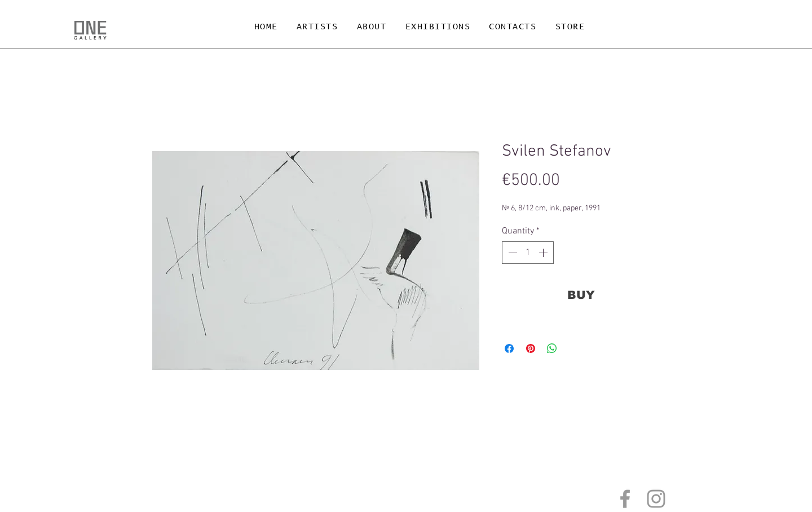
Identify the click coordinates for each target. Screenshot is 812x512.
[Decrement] (511, 253)
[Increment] (544, 253)
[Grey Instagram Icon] (656, 499)
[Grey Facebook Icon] (625, 499)
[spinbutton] (528, 253)
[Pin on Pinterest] (531, 348)
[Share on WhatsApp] (552, 348)
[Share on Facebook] (509, 348)
